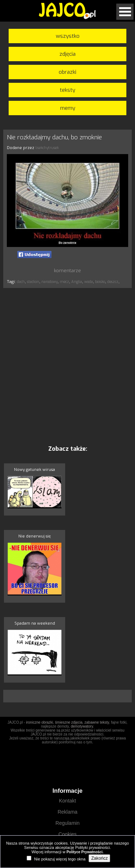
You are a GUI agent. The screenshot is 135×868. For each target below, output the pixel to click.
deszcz (113, 282)
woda (89, 282)
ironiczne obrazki (39, 722)
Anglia (77, 282)
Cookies (67, 834)
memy (68, 108)
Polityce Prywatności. (85, 852)
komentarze (67, 271)
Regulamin (67, 823)
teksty (67, 90)
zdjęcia (67, 54)
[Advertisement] (67, 366)
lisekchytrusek (47, 148)
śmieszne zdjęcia (69, 722)
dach (21, 282)
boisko (100, 282)
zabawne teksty (97, 722)
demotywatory (82, 726)
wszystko (68, 36)
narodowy (49, 282)
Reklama (67, 812)
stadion (33, 282)
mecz (64, 282)
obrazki (67, 72)
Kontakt (67, 801)
